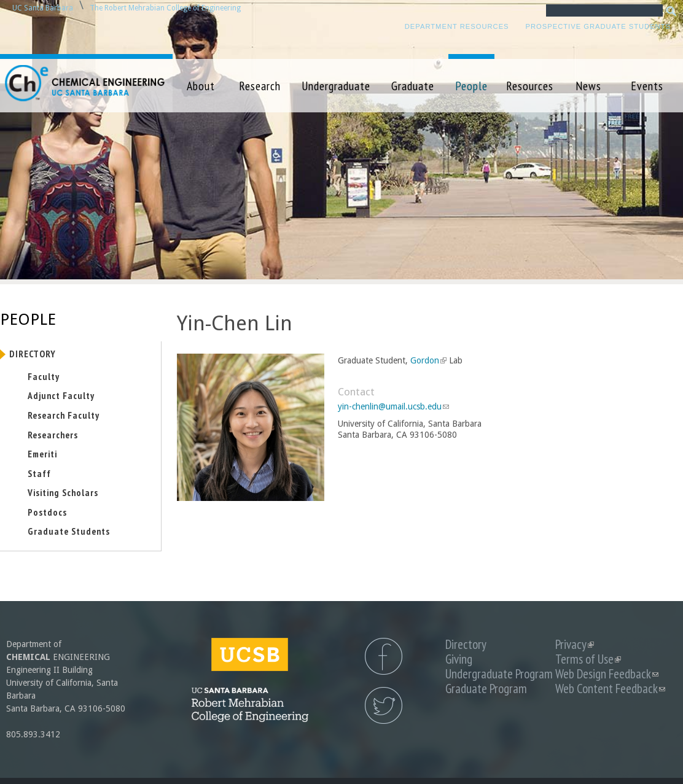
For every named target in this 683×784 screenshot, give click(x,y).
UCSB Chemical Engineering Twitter (384, 705)
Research (260, 86)
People (471, 86)
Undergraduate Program (499, 674)
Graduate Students (69, 531)
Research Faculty (64, 415)
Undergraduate (336, 86)
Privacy (575, 644)
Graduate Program (486, 689)
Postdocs (47, 512)
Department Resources (457, 26)
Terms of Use (588, 659)
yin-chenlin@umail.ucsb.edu (393, 406)
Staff (39, 473)
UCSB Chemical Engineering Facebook (384, 656)
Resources (530, 86)
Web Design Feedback (607, 674)
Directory (33, 354)
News (588, 86)
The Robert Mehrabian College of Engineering (165, 8)
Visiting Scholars (63, 492)
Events (647, 86)
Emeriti (42, 454)
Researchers (53, 435)
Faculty (44, 376)
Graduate (413, 86)
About (201, 86)
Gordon (427, 360)
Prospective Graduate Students (598, 26)
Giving (459, 659)
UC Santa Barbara (43, 8)
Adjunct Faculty (61, 395)
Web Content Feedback (610, 689)
